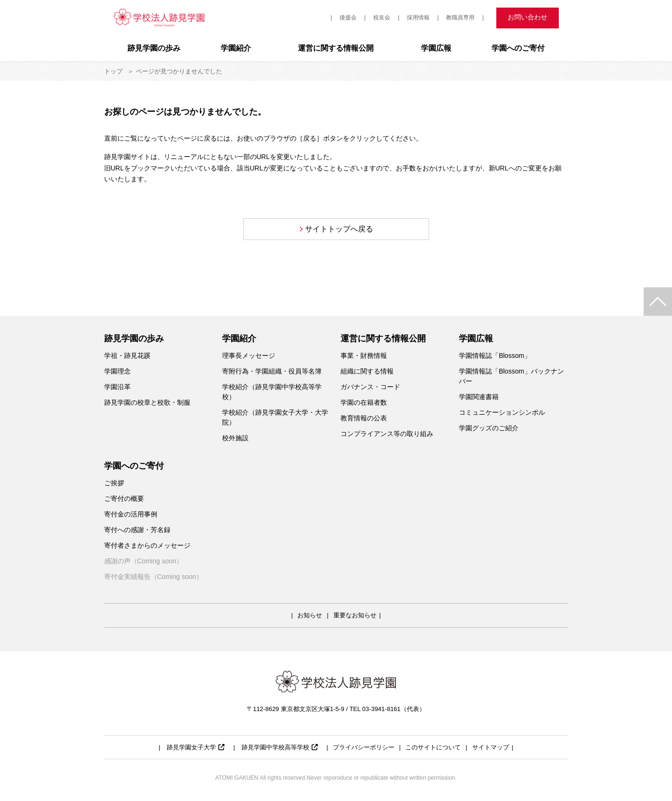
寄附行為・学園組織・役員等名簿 (272, 371)
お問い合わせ (528, 17)
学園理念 (117, 371)
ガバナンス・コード (370, 387)
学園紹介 (236, 48)
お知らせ (310, 615)
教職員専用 (460, 18)
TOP (658, 302)
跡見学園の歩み (154, 48)
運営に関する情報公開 (336, 48)
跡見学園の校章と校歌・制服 (147, 402)
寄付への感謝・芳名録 (137, 530)
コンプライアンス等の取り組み (387, 434)
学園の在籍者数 (364, 402)
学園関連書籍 (479, 397)
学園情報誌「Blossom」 (495, 356)
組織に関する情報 (367, 371)
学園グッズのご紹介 (489, 428)
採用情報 (418, 18)
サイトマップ (491, 747)
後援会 (348, 18)
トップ (113, 71)
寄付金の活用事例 (134, 514)
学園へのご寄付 (518, 48)
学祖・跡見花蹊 (127, 356)
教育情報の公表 (364, 418)
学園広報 (436, 48)
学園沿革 (117, 387)
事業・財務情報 (364, 356)
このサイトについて (433, 747)
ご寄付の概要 (124, 498)
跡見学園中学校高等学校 (280, 747)
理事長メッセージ (249, 356)
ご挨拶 (114, 483)
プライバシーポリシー (364, 747)
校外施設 (235, 438)
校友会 (382, 18)
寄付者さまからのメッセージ (147, 545)
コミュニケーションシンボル (502, 412)
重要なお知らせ (355, 615)
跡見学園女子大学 (196, 747)
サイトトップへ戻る (339, 229)
